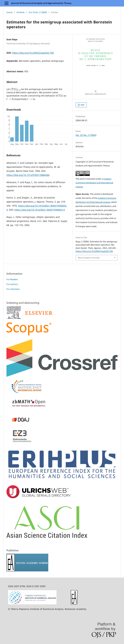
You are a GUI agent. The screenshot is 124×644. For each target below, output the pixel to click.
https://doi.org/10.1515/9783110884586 (28, 175)
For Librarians (13, 289)
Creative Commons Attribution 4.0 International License (94, 183)
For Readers (12, 279)
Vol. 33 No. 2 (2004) (38, 12)
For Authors (12, 284)
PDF (82, 105)
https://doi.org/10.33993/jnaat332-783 (33, 53)
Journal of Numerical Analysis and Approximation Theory (41, 3)
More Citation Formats (89, 258)
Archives (21, 12)
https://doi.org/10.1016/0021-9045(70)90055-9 (40, 210)
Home (9, 12)
